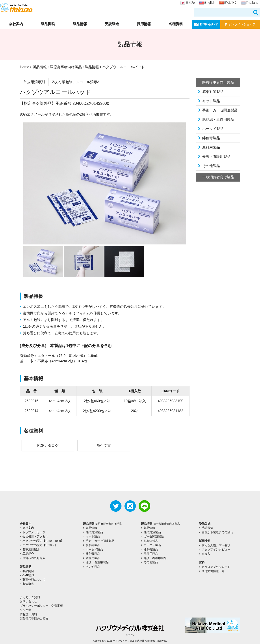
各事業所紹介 (31, 549)
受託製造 (112, 24)
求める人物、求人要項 (216, 545)
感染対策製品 (213, 92)
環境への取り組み (34, 558)
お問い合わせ (28, 601)
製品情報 (80, 24)
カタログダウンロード (216, 567)
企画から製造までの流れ (217, 532)
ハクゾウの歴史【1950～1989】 (43, 541)
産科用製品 (211, 147)
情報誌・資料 (28, 614)
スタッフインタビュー (216, 549)
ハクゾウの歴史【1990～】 (40, 545)
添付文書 (104, 446)
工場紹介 (28, 554)
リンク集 (26, 610)
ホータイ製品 (213, 129)
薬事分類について (34, 580)
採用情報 (144, 24)
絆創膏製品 (211, 138)
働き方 (206, 554)
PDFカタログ (48, 446)
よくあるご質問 (30, 597)
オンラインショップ (240, 24)
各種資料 (176, 24)
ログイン (130, 635)
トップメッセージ (34, 532)
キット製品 (211, 101)
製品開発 (48, 24)
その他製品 (211, 166)
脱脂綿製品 (93, 545)
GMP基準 (29, 575)
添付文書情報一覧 (213, 571)
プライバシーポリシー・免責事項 (41, 606)
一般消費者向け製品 (218, 177)
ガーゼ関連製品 (154, 536)
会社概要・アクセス (35, 536)
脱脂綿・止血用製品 (218, 119)
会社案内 (16, 24)
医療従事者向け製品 (66, 67)
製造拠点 (28, 584)
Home (25, 67)
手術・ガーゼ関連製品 (220, 110)
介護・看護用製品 (216, 157)
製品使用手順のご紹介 (34, 619)
